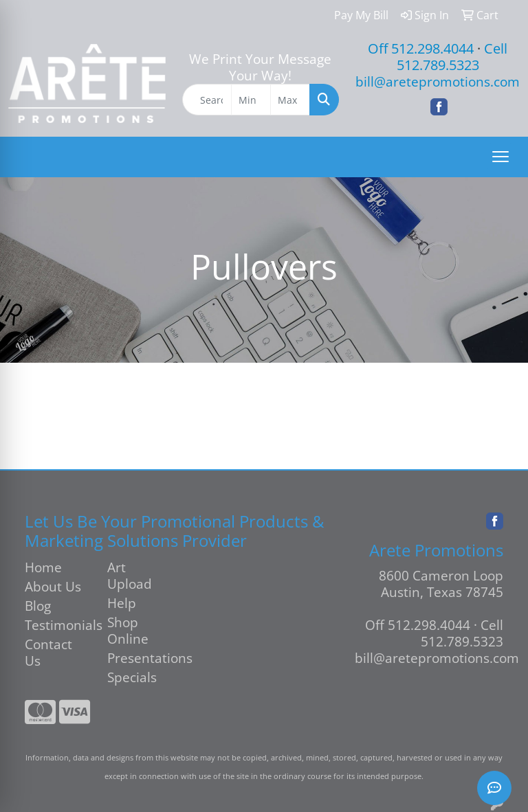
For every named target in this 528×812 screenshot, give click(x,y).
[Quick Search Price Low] (251, 100)
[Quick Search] (207, 100)
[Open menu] (500, 157)
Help (122, 603)
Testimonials (58, 625)
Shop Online (128, 630)
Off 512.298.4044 (421, 48)
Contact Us (48, 652)
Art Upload (130, 575)
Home (43, 567)
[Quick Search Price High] (290, 100)
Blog (38, 606)
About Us (53, 586)
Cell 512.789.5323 (452, 57)
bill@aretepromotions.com (438, 81)
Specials (132, 677)
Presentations (140, 658)
